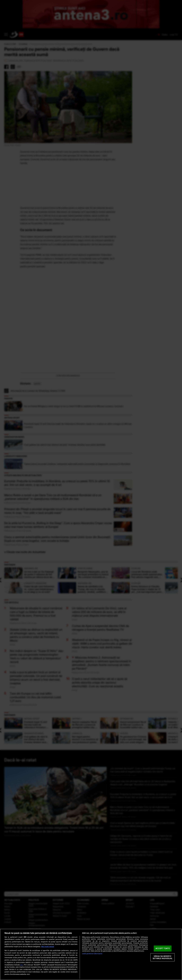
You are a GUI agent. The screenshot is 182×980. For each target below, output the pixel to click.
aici (22, 965)
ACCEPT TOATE (163, 949)
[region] (91, 954)
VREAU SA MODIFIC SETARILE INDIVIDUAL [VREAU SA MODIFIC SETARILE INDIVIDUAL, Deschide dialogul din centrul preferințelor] (163, 957)
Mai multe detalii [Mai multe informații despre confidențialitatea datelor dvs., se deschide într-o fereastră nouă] (48, 947)
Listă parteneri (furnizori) (92, 954)
